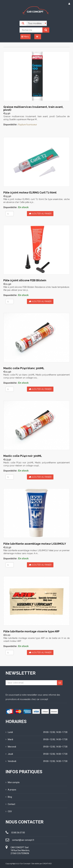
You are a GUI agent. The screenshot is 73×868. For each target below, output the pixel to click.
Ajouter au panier (40, 214)
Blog (9, 797)
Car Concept (25, 864)
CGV (9, 811)
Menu (25, 37)
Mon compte (13, 782)
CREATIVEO (47, 864)
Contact (10, 804)
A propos (11, 790)
